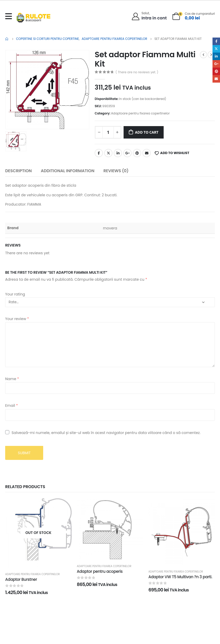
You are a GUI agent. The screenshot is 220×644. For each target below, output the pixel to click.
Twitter (108, 153)
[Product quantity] (108, 132)
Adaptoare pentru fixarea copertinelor (141, 113)
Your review (17, 319)
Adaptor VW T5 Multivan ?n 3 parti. (180, 577)
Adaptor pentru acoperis (100, 571)
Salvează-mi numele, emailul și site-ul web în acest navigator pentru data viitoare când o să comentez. (106, 433)
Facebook (99, 153)
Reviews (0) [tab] (116, 171)
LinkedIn (118, 153)
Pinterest (137, 153)
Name (12, 379)
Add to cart (147, 132)
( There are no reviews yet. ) (137, 72)
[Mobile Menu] (10, 16)
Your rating (15, 294)
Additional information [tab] (68, 171)
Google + (127, 153)
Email (147, 153)
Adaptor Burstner (21, 579)
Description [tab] (18, 171)
